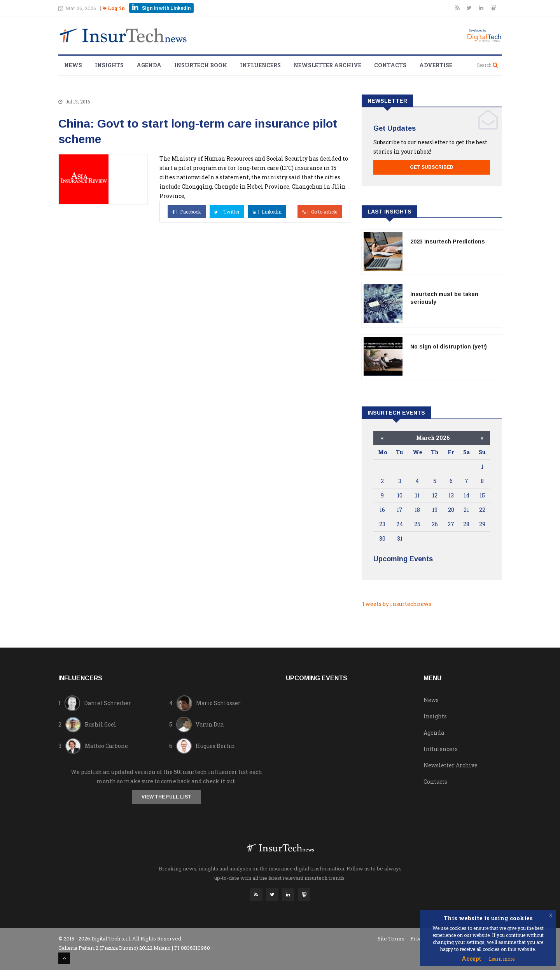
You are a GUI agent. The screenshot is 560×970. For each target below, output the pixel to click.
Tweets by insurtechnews (396, 604)
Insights (109, 65)
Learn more (502, 959)
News (73, 65)
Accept (471, 959)
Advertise (436, 65)
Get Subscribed (432, 167)
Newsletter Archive (327, 65)
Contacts (390, 65)
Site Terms (391, 938)
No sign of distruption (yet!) (449, 347)
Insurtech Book (201, 65)
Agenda (149, 65)
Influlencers (441, 749)
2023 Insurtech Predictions (448, 242)
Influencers (260, 65)
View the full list (166, 797)
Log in (114, 8)
